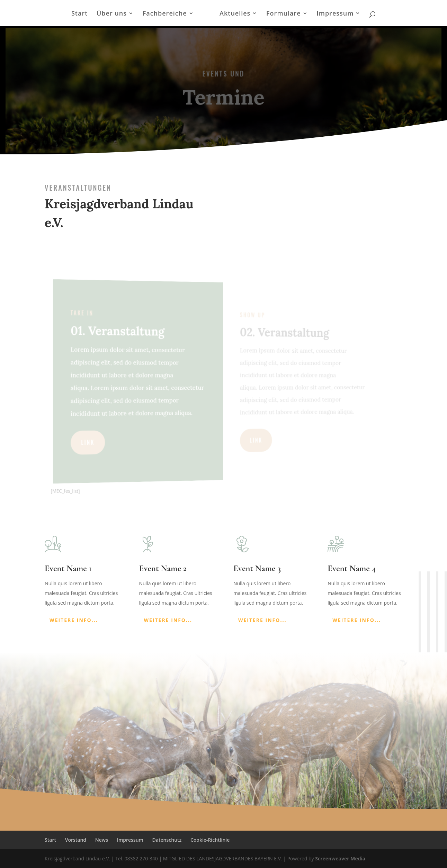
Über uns (112, 14)
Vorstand (76, 840)
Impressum (335, 14)
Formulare (284, 14)
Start (79, 14)
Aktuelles (235, 14)
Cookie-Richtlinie (210, 840)
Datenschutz (167, 840)
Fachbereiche (165, 14)
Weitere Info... (74, 620)
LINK (97, 445)
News (102, 840)
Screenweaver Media (340, 858)
